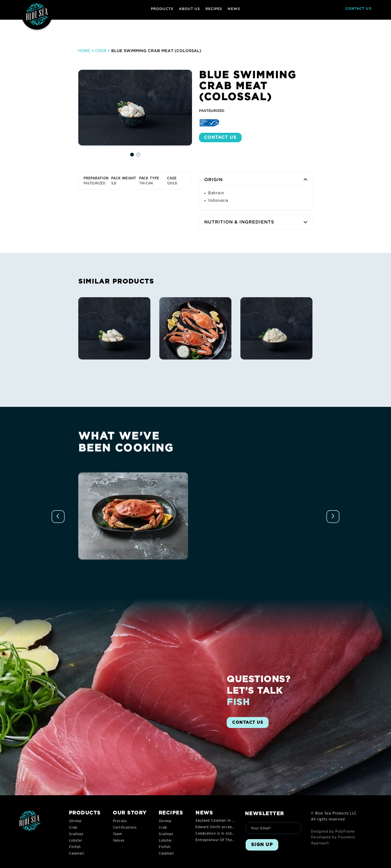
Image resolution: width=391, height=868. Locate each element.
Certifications (125, 828)
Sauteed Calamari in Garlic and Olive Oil (231, 821)
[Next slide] (333, 517)
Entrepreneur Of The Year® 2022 (224, 840)
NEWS (234, 9)
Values (119, 841)
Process (120, 821)
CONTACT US (358, 9)
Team (118, 834)
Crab (101, 51)
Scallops (76, 834)
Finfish (75, 847)
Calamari (77, 854)
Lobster (76, 841)
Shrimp (75, 821)
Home (84, 51)
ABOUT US (189, 9)
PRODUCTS (162, 9)
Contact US (220, 138)
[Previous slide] (58, 517)
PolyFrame (345, 832)
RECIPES (214, 9)
